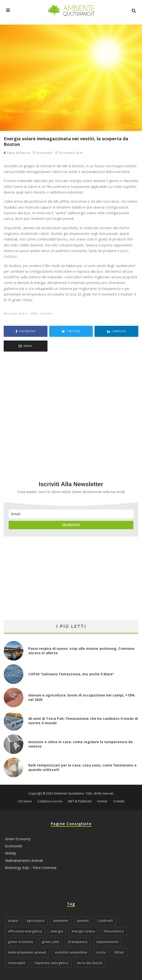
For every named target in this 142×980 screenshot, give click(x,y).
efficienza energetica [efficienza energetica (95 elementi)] (25, 931)
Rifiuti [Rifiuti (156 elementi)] (119, 952)
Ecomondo (14, 846)
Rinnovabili (45, 153)
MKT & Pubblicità (80, 801)
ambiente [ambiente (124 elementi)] (61, 921)
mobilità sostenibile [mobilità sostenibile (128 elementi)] (71, 952)
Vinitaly (10, 853)
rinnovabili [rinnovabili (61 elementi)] (17, 963)
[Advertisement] (71, 410)
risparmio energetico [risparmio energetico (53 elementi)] (51, 963)
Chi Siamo (25, 801)
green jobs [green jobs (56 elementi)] (51, 942)
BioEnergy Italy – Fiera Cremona (31, 868)
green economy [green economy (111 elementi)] (21, 942)
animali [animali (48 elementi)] (83, 921)
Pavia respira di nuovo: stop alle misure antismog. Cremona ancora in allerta (81, 651)
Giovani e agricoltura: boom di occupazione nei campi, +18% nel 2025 (82, 697)
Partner (102, 801)
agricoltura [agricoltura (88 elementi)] (36, 921)
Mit (35, 313)
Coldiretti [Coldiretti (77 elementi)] (105, 921)
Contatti (119, 801)
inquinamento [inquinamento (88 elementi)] (107, 942)
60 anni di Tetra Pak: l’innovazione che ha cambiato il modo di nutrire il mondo (83, 721)
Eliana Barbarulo (17, 153)
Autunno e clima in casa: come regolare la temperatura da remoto (80, 744)
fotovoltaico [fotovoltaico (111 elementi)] (114, 931)
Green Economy (18, 839)
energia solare (17, 313)
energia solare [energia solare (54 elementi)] (83, 931)
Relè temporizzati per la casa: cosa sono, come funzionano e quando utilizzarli (82, 767)
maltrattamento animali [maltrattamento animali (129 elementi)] (27, 952)
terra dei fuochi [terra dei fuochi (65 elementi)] (90, 963)
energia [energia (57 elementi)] (57, 931)
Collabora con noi (50, 801)
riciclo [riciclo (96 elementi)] (101, 952)
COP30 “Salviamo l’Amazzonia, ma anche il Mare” (71, 674)
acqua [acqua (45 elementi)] (13, 921)
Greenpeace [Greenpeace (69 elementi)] (78, 942)
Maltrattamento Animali (24, 860)
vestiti (48, 313)
